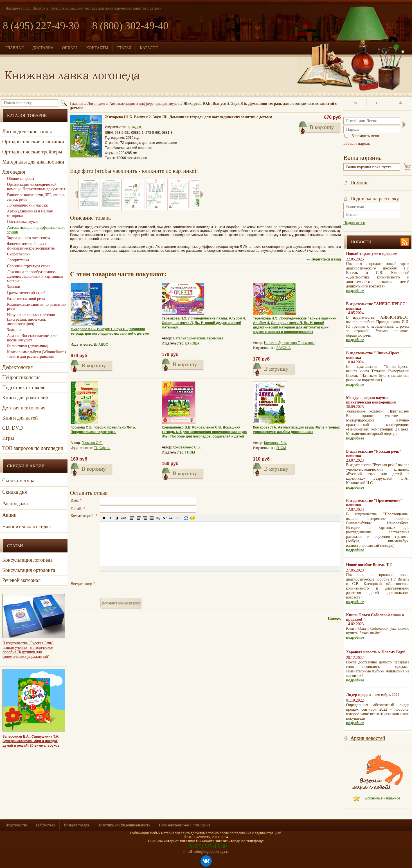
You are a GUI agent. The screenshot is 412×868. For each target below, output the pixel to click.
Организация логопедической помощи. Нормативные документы (36, 187)
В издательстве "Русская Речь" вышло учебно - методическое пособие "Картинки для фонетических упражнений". (28, 650)
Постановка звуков (23, 222)
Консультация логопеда (27, 560)
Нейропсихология (21, 377)
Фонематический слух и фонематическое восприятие (31, 246)
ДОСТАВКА (43, 48)
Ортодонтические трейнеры (32, 152)
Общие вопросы (21, 179)
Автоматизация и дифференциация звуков (144, 104)
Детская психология (24, 408)
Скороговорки (19, 254)
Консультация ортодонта (29, 570)
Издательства (16, 825)
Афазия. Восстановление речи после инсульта (32, 338)
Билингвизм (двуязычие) (28, 346)
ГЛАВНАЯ (15, 48)
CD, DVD (13, 428)
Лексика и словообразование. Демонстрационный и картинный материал (35, 276)
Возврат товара (76, 825)
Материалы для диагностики (33, 162)
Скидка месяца (18, 481)
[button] (104, 518)
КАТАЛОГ (149, 48)
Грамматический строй (26, 293)
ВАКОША (193, 343)
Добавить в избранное (383, 798)
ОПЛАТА (70, 48)
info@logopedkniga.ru (212, 852)
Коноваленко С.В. (187, 447)
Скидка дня (15, 492)
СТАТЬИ (124, 48)
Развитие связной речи (26, 299)
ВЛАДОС (135, 127)
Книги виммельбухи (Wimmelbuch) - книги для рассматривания (36, 354)
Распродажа (15, 504)
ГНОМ (190, 452)
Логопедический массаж (27, 205)
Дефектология (18, 367)
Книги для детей (20, 418)
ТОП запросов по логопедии (33, 448)
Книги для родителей (25, 398)
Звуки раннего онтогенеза (29, 238)
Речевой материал (21, 580)
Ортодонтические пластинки (33, 142)
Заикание (15, 330)
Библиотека (46, 825)
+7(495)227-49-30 (206, 846)
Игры (8, 438)
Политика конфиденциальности (124, 825)
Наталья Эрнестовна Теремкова (198, 338)
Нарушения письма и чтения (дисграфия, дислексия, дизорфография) (31, 319)
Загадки (14, 287)
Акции (9, 515)
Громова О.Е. (92, 443)
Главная (77, 104)
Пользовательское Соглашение (185, 825)
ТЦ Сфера (102, 448)
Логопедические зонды (27, 132)
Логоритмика (18, 260)
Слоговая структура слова (29, 266)
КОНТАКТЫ (97, 48)
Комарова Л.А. (275, 443)
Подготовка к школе (24, 387)
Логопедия (96, 104)
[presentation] (143, 584)
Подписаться (354, 223)
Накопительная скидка (27, 527)
